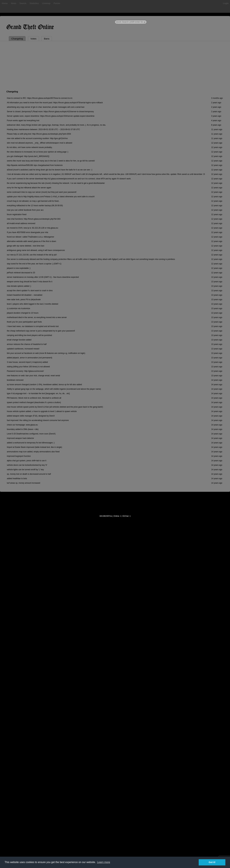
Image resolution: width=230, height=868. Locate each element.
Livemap (46, 3)
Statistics (34, 3)
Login (226, 3)
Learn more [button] (103, 862)
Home (4, 3)
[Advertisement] (115, 65)
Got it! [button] (212, 862)
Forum (57, 3)
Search (23, 3)
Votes (13, 3)
